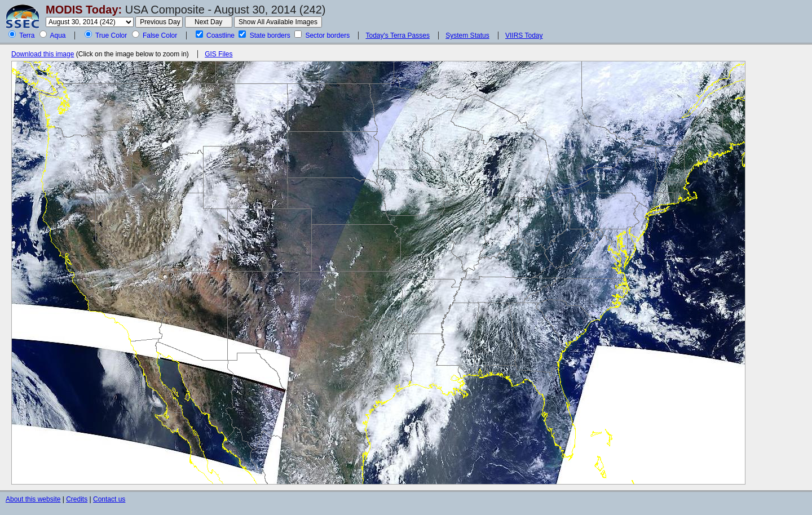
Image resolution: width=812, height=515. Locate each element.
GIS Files (219, 54)
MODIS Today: (84, 10)
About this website (33, 499)
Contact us (109, 499)
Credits (77, 499)
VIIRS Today (524, 35)
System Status (467, 35)
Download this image (43, 54)
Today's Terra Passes (397, 35)
